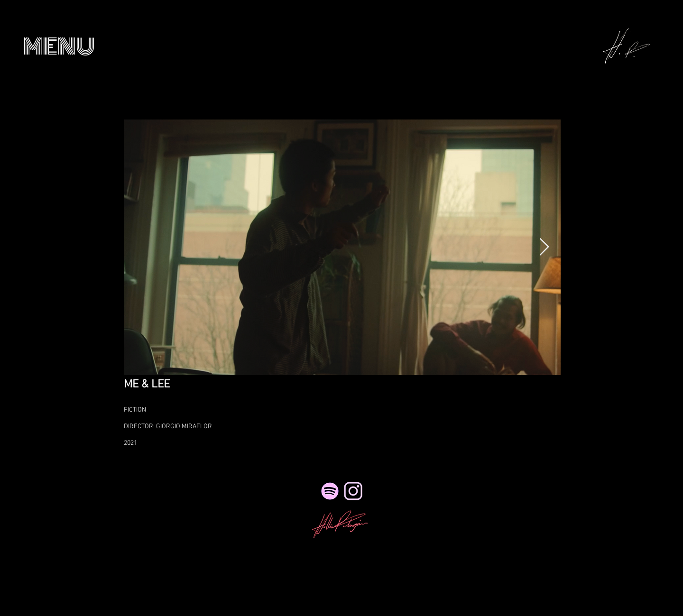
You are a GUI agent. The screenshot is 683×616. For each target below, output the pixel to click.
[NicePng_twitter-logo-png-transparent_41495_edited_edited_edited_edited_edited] (353, 491)
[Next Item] (544, 247)
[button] (59, 47)
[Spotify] (330, 491)
